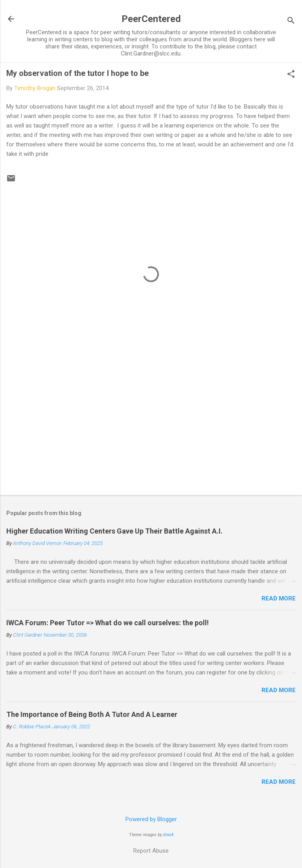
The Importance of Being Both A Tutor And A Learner (92, 714)
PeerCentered (151, 19)
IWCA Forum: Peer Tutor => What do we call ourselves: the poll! (108, 623)
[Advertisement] (151, 427)
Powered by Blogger (151, 819)
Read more (279, 598)
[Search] (291, 21)
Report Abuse (151, 851)
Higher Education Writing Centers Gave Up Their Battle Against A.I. (114, 531)
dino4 (168, 835)
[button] (291, 75)
